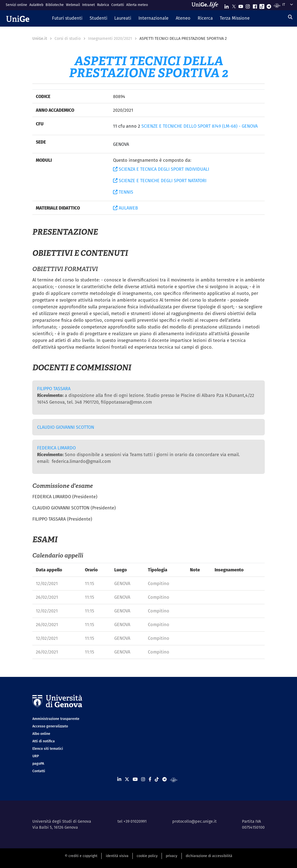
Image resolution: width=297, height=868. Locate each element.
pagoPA (38, 763)
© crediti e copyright (81, 856)
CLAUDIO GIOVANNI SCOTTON (66, 427)
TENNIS (123, 192)
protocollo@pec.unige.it (194, 821)
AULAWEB (125, 208)
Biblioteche (55, 5)
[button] (67, 18)
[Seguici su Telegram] (269, 5)
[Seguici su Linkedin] (227, 5)
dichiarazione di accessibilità (209, 856)
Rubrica (103, 5)
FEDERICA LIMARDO (56, 448)
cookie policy (147, 856)
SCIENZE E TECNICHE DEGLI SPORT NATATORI (160, 181)
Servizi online (16, 5)
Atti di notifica (44, 741)
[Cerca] (290, 17)
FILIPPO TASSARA (54, 389)
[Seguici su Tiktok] (262, 5)
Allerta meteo (137, 5)
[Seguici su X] (234, 5)
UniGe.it (40, 38)
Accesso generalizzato (50, 726)
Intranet (89, 5)
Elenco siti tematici (48, 749)
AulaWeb (36, 5)
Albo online (41, 734)
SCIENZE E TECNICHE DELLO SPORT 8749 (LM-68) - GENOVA (200, 126)
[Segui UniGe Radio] (277, 5)
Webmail (73, 5)
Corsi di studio (68, 38)
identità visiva (117, 856)
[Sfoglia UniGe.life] (207, 5)
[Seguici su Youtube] (241, 5)
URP (36, 756)
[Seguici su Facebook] (255, 5)
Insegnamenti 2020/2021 (110, 38)
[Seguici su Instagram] (248, 5)
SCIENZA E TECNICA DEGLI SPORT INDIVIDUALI (161, 169)
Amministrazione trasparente (56, 719)
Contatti (118, 5)
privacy (172, 856)
